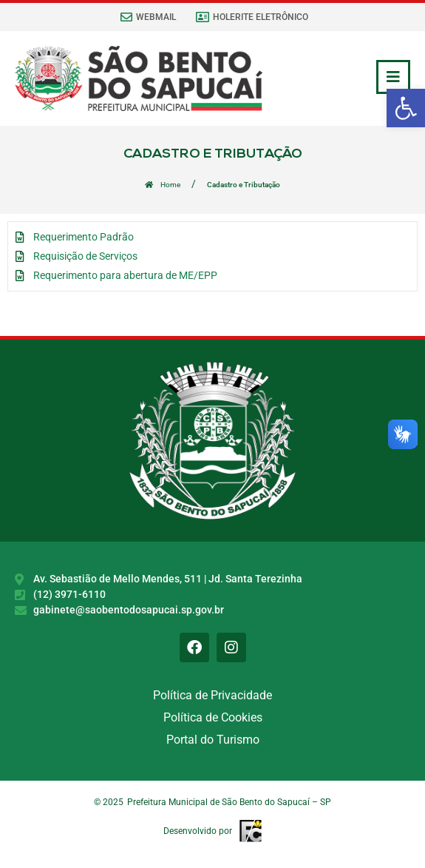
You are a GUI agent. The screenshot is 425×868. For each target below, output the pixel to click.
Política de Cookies (213, 717)
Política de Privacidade (212, 695)
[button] (406, 108)
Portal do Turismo (213, 740)
